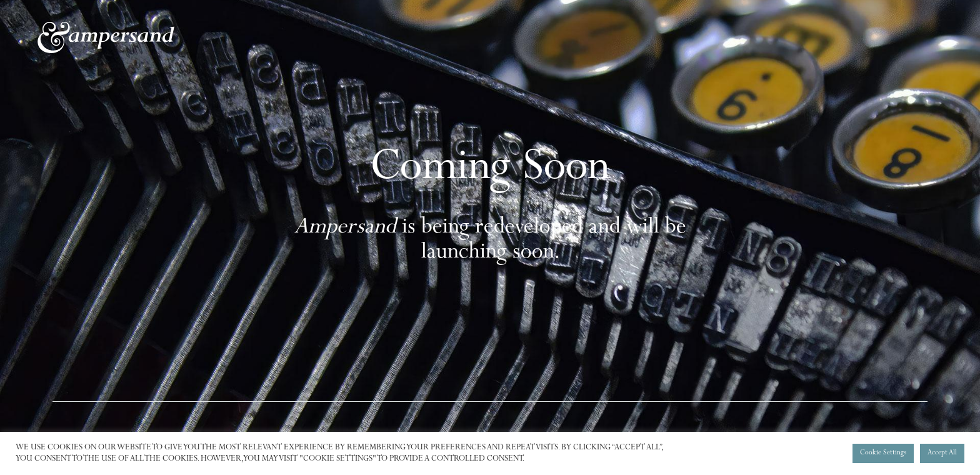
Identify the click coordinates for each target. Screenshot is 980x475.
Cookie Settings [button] (883, 453)
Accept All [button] (942, 453)
